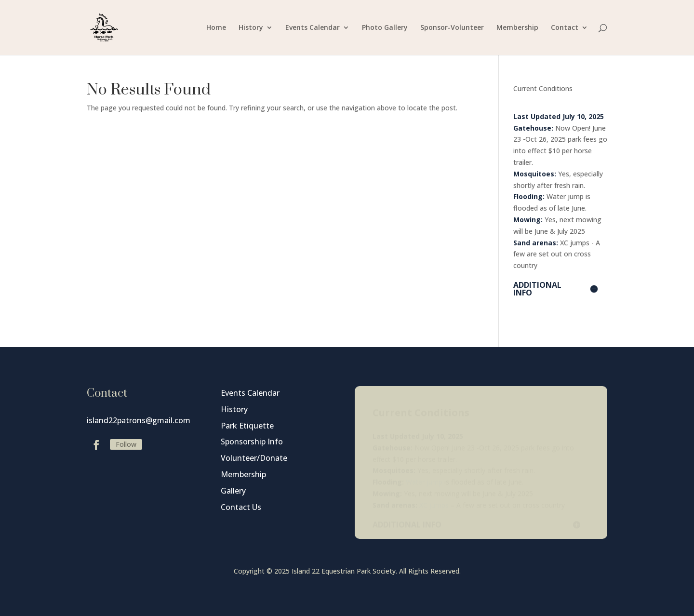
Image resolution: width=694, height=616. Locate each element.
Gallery (233, 491)
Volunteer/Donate (254, 458)
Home (216, 28)
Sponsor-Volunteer (452, 28)
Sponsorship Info (252, 442)
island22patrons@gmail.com (139, 420)
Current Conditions (543, 88)
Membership (517, 28)
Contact (565, 28)
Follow (126, 444)
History (251, 28)
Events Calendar (313, 28)
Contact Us (241, 507)
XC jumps (575, 243)
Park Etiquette (247, 426)
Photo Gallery (385, 28)
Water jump (565, 196)
